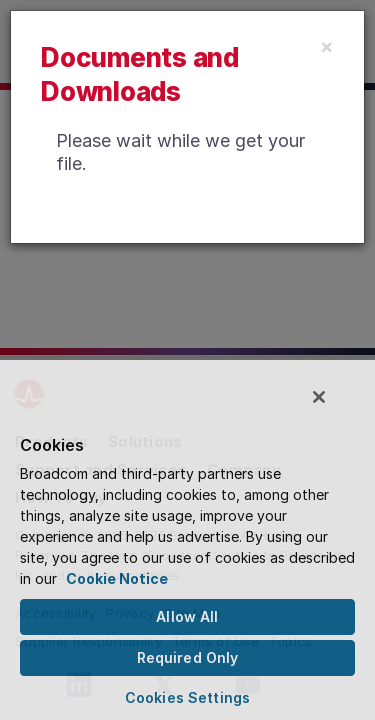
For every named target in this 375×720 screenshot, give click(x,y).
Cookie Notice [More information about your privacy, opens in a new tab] (117, 578)
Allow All (187, 616)
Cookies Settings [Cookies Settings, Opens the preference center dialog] (187, 697)
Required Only (188, 657)
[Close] (327, 46)
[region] (187, 543)
